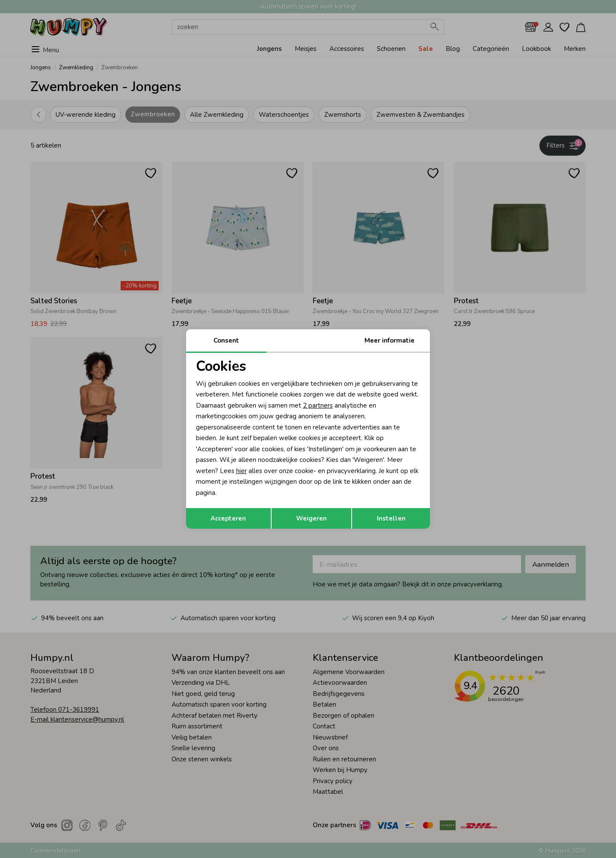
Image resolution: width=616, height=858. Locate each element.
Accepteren (228, 518)
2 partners (318, 405)
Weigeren (311, 518)
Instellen (391, 518)
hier (241, 471)
